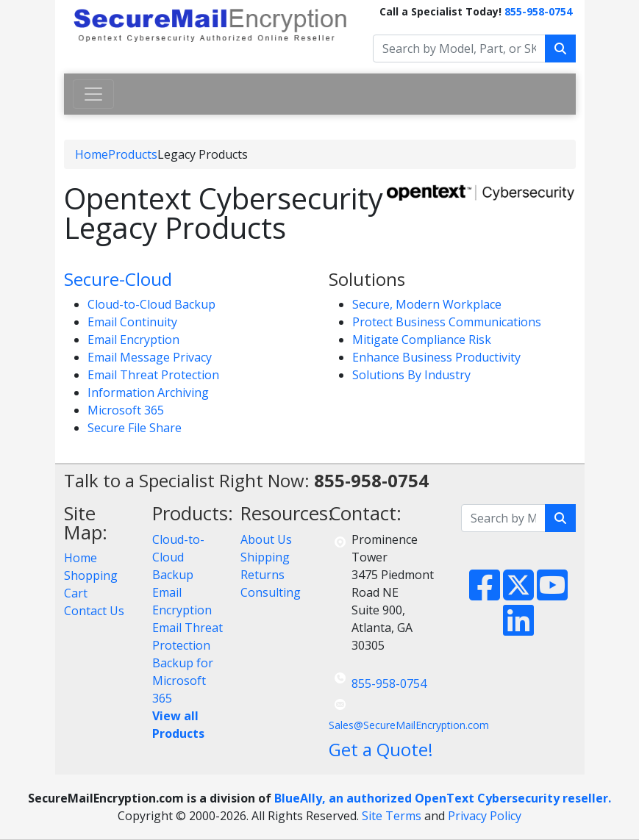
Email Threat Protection (153, 375)
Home (92, 154)
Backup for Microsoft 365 (183, 681)
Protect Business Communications (447, 322)
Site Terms (392, 816)
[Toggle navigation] (93, 94)
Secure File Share (135, 428)
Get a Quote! (381, 749)
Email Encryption (133, 340)
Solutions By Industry (411, 375)
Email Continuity (132, 322)
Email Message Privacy (150, 357)
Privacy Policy (485, 816)
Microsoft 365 (126, 410)
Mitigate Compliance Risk (422, 340)
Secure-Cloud (118, 279)
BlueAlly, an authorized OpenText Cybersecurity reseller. (443, 798)
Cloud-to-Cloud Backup (151, 304)
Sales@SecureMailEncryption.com (409, 725)
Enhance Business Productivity (436, 357)
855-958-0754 (538, 11)
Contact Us (94, 611)
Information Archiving (148, 392)
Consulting (271, 592)
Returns (263, 575)
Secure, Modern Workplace (427, 304)
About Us (266, 539)
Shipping (265, 557)
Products (133, 154)
